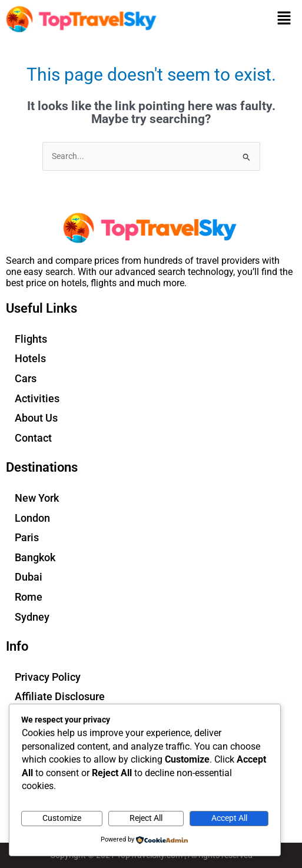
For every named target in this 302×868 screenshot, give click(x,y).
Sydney (32, 617)
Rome (29, 597)
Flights (31, 339)
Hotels (30, 358)
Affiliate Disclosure (60, 696)
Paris (27, 537)
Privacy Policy (48, 677)
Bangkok (35, 557)
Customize (62, 818)
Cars (26, 378)
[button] (284, 19)
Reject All (146, 818)
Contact (33, 438)
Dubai (29, 577)
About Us (36, 418)
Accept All (229, 818)
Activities (37, 398)
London (32, 518)
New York (37, 498)
